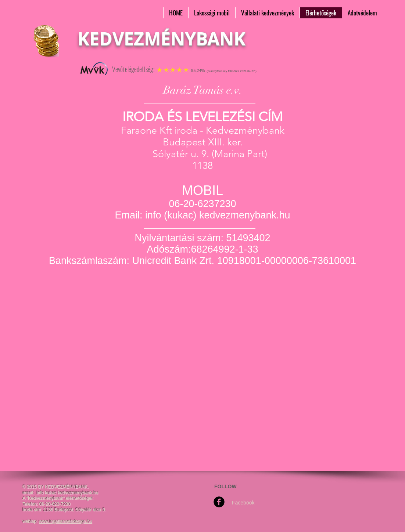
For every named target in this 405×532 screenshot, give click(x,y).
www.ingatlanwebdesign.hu (66, 521)
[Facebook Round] (219, 502)
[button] (212, 13)
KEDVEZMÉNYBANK (162, 39)
